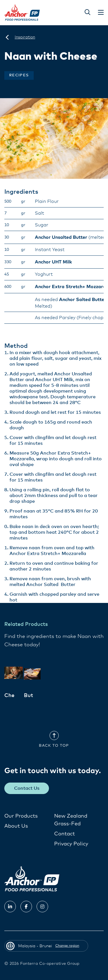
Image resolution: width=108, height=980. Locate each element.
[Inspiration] (25, 37)
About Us (16, 826)
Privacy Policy (71, 844)
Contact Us (27, 788)
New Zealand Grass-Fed (71, 820)
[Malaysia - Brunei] (7, 37)
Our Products (21, 816)
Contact (65, 834)
